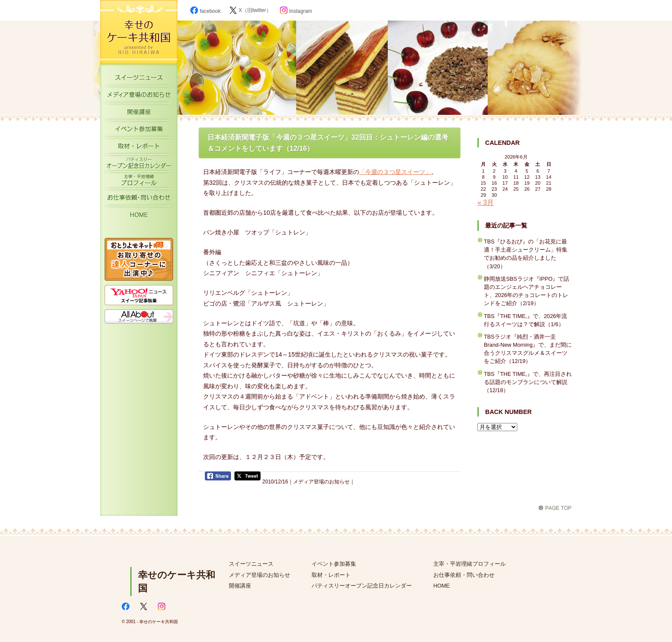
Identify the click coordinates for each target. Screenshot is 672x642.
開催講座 (139, 114)
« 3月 (486, 202)
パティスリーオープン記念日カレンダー (139, 165)
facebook (205, 11)
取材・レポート (139, 148)
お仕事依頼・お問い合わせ (139, 199)
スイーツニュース (139, 79)
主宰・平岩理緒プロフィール (139, 182)
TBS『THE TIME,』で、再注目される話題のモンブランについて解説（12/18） (528, 382)
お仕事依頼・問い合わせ (464, 575)
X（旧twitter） (250, 10)
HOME (139, 216)
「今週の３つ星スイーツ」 (395, 172)
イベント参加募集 (139, 131)
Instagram (296, 11)
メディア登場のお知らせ (139, 96)
